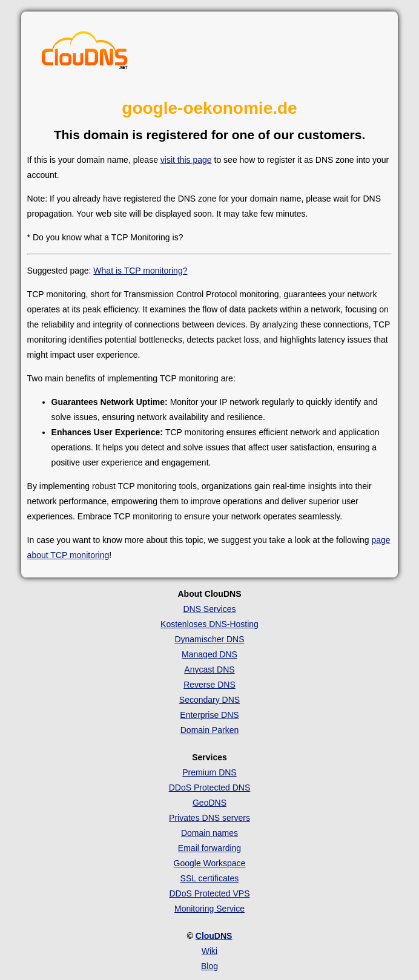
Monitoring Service (209, 909)
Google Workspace (210, 863)
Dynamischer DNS (209, 639)
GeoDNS (209, 803)
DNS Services (209, 609)
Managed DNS (209, 654)
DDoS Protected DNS (210, 788)
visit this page (186, 160)
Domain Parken (210, 730)
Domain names (209, 833)
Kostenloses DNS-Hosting (209, 624)
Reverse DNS (209, 685)
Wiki (209, 951)
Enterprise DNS (209, 715)
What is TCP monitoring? (140, 271)
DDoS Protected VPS (209, 893)
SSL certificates (210, 878)
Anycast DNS (209, 669)
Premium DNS (209, 772)
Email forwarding (209, 848)
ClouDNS (214, 936)
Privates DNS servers (209, 818)
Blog (209, 966)
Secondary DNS (209, 700)
